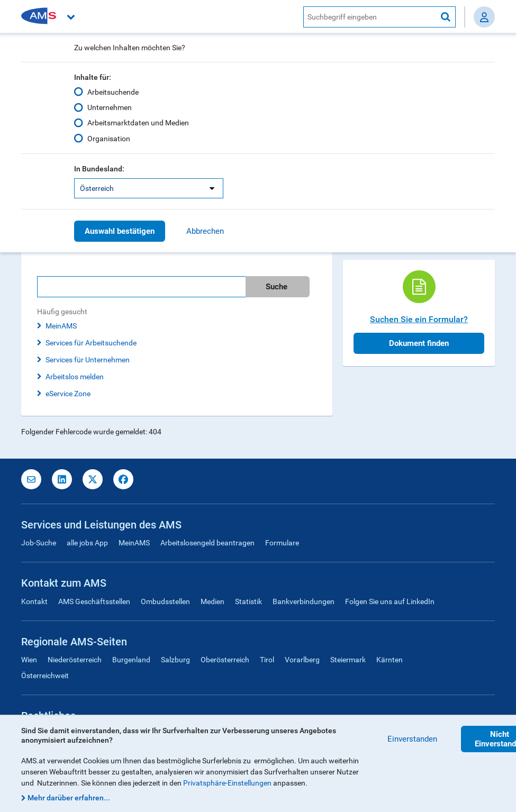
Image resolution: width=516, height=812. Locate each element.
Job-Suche (39, 543)
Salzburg (175, 660)
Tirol (267, 660)
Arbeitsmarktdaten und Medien (138, 123)
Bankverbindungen (304, 601)
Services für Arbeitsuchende (91, 343)
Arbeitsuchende (113, 92)
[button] (183, 17)
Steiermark (348, 660)
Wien (29, 660)
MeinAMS (61, 326)
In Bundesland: (99, 169)
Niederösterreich (75, 660)
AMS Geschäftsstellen (94, 601)
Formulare (282, 543)
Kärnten (390, 660)
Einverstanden (412, 739)
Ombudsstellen (165, 601)
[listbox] (149, 188)
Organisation (109, 138)
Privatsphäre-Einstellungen (227, 783)
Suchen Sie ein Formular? (419, 319)
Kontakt (34, 601)
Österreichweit (45, 676)
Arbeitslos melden (75, 377)
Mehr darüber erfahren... (69, 798)
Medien (212, 601)
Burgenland (131, 660)
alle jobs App (87, 543)
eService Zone (68, 394)
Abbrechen (205, 231)
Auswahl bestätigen (120, 231)
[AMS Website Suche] (370, 17)
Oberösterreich (225, 660)
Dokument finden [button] (419, 343)
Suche (277, 287)
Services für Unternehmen (88, 360)
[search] (177, 287)
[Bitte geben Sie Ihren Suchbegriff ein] (141, 287)
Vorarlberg (302, 660)
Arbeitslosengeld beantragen (207, 543)
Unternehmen (110, 107)
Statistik (248, 601)
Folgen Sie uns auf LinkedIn (390, 601)
